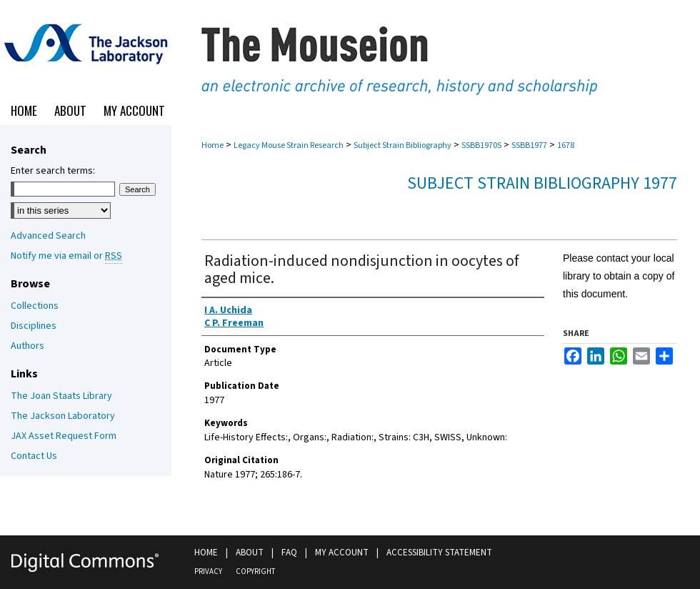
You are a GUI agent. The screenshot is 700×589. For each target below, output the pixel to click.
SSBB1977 (529, 145)
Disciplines (34, 326)
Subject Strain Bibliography (402, 145)
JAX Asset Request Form (64, 436)
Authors (27, 346)
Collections (35, 306)
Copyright (255, 571)
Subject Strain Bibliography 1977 (542, 183)
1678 (566, 145)
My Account (342, 553)
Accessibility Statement (439, 553)
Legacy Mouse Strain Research (289, 145)
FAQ (289, 553)
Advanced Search (48, 236)
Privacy (208, 571)
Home (212, 145)
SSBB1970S (481, 145)
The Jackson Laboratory (63, 416)
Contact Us (34, 456)
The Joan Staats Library (61, 396)
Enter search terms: (53, 171)
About (250, 553)
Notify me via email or (66, 256)
